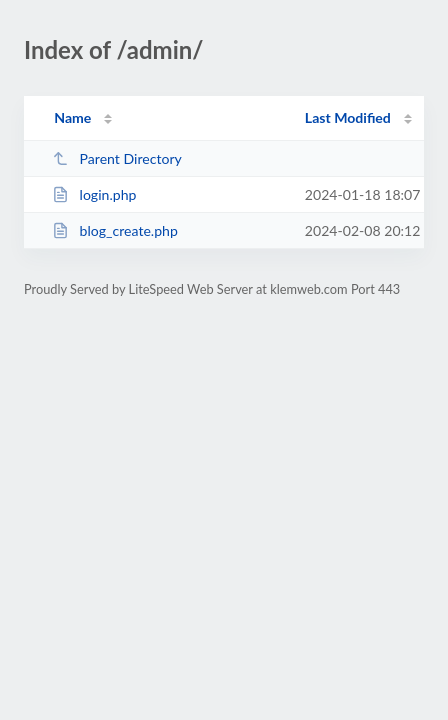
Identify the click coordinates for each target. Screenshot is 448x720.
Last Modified (348, 117)
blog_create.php (115, 230)
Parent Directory (117, 158)
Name (72, 117)
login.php (94, 194)
